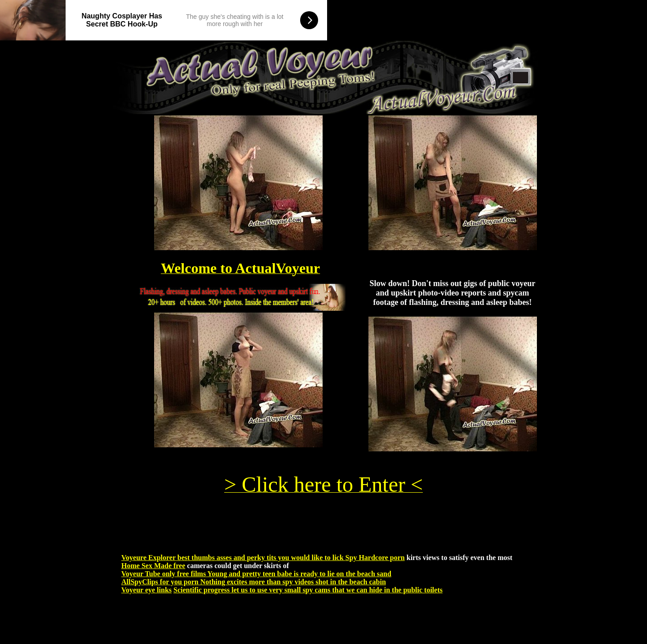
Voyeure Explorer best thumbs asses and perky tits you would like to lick (233, 558)
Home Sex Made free (153, 566)
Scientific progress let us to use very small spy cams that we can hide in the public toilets (308, 590)
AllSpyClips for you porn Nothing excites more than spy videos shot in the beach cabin (254, 582)
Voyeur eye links (146, 590)
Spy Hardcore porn (375, 558)
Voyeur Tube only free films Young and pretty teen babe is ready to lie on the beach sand (256, 574)
